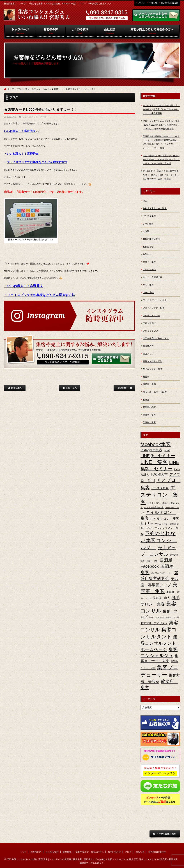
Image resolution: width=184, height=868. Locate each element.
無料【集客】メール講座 (155, 209)
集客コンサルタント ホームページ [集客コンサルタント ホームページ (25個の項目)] (161, 643)
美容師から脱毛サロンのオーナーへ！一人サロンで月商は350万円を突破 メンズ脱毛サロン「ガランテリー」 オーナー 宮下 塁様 (161, 142)
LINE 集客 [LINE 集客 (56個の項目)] (154, 462)
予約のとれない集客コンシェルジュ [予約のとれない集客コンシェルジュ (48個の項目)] (159, 540)
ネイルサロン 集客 (153, 369)
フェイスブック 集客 (154, 308)
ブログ (141, 3)
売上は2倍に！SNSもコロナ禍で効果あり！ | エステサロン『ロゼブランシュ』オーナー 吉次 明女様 (161, 175)
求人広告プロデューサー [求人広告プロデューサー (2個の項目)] (162, 573)
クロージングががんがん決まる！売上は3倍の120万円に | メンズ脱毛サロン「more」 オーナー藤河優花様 (161, 125)
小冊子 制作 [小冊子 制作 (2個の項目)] (152, 561)
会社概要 (109, 32)
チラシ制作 (148, 224)
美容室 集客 (149, 415)
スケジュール (149, 270)
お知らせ (153, 3)
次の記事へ (124, 388)
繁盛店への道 (149, 407)
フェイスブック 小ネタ (37, 89)
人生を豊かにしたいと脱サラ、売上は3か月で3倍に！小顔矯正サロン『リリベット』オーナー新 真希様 (161, 159)
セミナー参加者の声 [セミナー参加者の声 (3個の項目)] (154, 507)
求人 (145, 201)
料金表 (146, 377)
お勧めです (148, 247)
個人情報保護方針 (170, 3)
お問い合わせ (114, 852)
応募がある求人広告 (153, 361)
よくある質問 (80, 32)
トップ (20, 32)
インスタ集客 (149, 216)
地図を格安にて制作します (156, 338)
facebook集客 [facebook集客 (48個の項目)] (156, 444)
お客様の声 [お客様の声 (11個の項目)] (159, 475)
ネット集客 (148, 285)
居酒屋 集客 (149, 384)
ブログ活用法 (149, 323)
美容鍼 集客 (149, 422)
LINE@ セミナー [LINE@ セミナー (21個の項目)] (158, 456)
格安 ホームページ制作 (155, 392)
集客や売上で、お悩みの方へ (152, 32)
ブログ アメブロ (151, 315)
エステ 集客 (149, 262)
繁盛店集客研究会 (151, 239)
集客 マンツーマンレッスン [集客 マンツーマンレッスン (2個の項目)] (162, 617)
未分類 (146, 231)
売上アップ (148, 354)
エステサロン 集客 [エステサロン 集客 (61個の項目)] (159, 495)
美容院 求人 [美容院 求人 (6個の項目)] (161, 598)
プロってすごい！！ (153, 331)
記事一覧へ (70, 388)
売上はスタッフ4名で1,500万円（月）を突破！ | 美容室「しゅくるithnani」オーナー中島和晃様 (161, 109)
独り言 (146, 400)
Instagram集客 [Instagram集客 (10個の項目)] (151, 450)
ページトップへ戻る (165, 835)
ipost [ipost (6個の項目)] (167, 450)
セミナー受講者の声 (153, 277)
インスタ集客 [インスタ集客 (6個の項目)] (160, 488)
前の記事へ (15, 388)
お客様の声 (51, 32)
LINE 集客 (149, 293)
